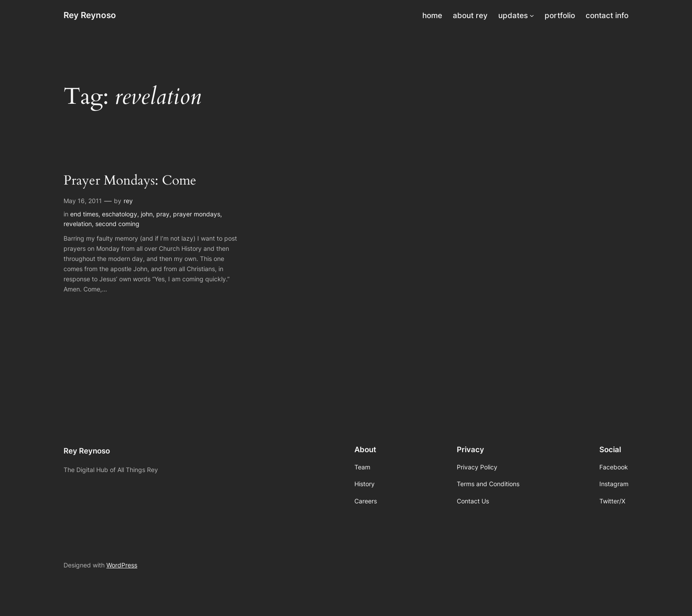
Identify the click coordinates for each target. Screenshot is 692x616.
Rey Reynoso (90, 15)
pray (163, 214)
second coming (117, 224)
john (147, 214)
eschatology (120, 214)
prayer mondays (197, 214)
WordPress (122, 565)
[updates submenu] (532, 15)
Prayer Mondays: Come (130, 181)
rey (128, 201)
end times (84, 214)
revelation (78, 224)
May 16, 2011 (83, 201)
